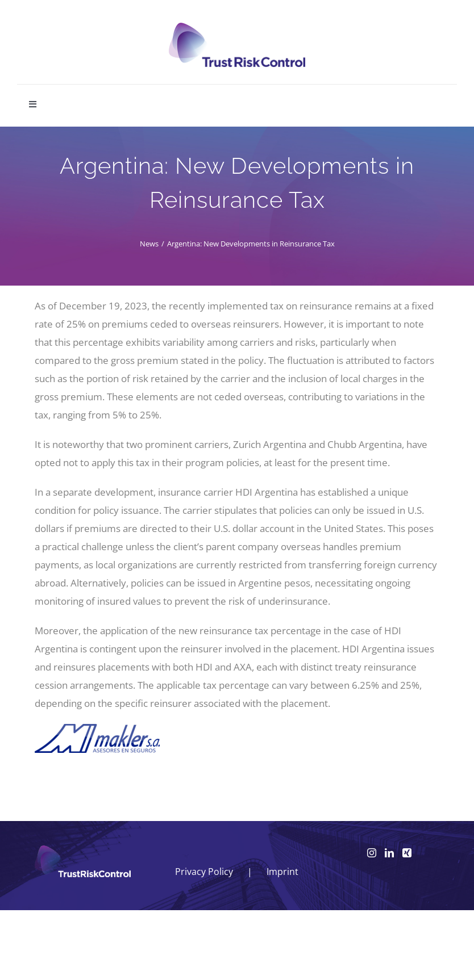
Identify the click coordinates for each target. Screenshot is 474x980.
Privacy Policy (204, 872)
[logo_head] (237, 28)
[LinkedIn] (389, 853)
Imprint (282, 872)
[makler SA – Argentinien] (97, 729)
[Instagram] (372, 853)
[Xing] (407, 853)
